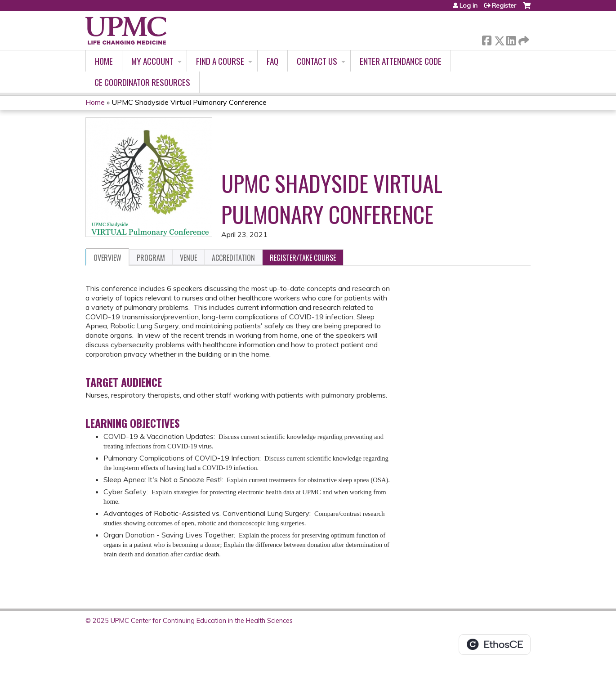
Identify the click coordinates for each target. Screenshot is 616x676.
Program (151, 258)
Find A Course (220, 61)
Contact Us (317, 61)
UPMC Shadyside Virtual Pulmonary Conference (189, 102)
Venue (188, 258)
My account (152, 61)
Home (104, 61)
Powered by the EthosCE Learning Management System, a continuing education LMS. (495, 645)
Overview (107, 258)
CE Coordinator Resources (142, 82)
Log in (469, 5)
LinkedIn (511, 39)
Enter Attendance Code (401, 61)
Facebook (487, 39)
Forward (523, 39)
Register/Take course (303, 258)
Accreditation (233, 258)
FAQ (272, 61)
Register (504, 5)
